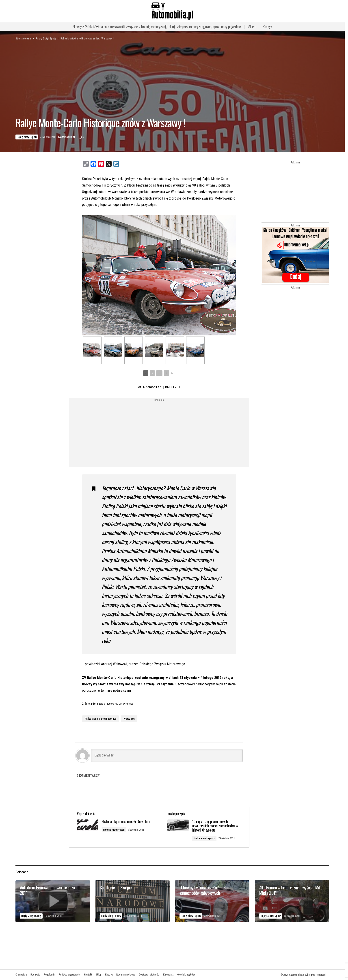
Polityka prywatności (70, 975)
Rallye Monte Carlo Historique (101, 718)
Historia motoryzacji (115, 834)
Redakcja (35, 975)
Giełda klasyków (186, 975)
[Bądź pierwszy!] (167, 755)
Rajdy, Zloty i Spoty (46, 39)
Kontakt (88, 975)
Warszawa (129, 718)
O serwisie (21, 975)
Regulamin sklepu (126, 975)
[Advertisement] (123, 432)
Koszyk (267, 27)
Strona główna (23, 39)
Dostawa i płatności (149, 975)
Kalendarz (168, 975)
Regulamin (50, 975)
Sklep (252, 27)
